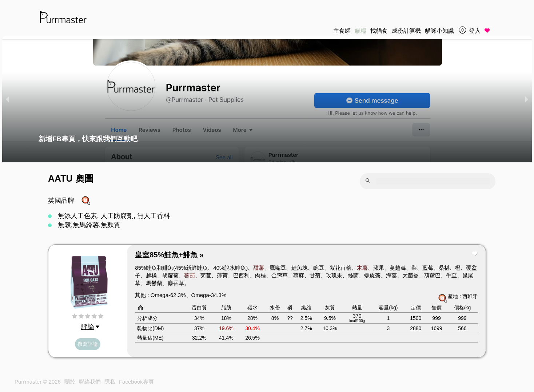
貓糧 (360, 31)
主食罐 (342, 31)
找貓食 (379, 31)
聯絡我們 (90, 382)
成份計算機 (406, 31)
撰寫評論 (88, 344)
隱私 (110, 382)
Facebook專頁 (136, 382)
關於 (70, 382)
